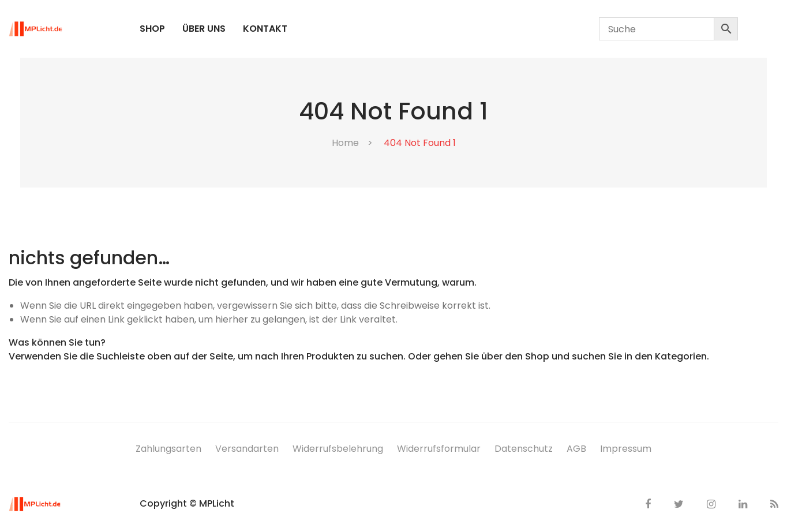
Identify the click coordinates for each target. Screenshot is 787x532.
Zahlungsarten (168, 449)
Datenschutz (524, 449)
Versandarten (247, 449)
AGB (576, 449)
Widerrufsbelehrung (338, 449)
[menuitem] (152, 29)
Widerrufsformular (439, 449)
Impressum (626, 449)
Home (345, 143)
